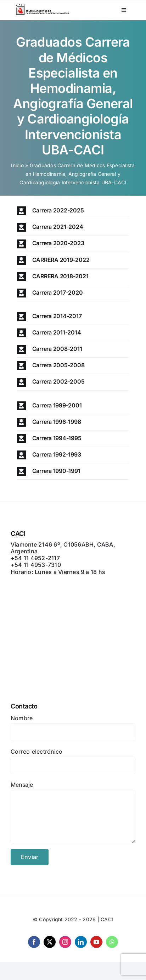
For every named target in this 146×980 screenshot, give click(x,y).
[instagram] (65, 942)
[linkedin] (81, 942)
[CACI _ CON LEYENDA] (43, 6)
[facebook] (34, 942)
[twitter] (50, 942)
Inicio (17, 165)
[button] (73, 211)
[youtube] (96, 942)
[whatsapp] (112, 942)
